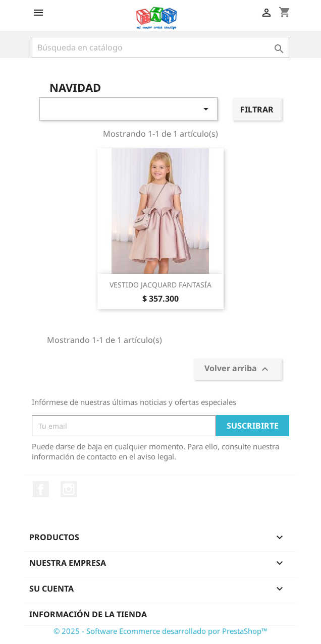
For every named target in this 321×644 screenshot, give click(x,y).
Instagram (69, 489)
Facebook (41, 489)
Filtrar (257, 109)
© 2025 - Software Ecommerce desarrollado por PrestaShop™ (161, 631)
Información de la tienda (88, 614)
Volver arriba (238, 369)
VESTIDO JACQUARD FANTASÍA (161, 285)
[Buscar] (161, 47)
